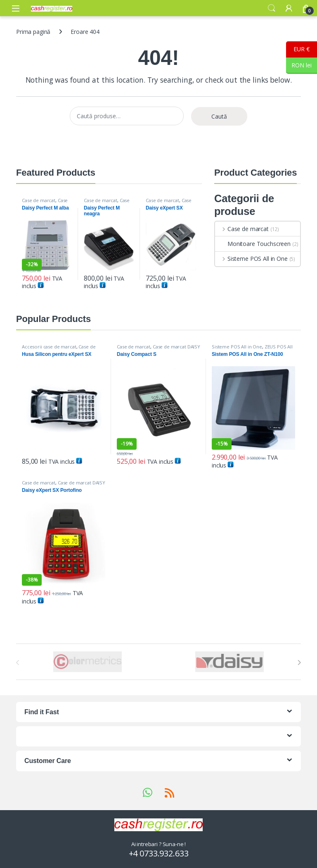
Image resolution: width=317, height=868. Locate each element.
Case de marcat (39, 200)
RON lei (299, 66)
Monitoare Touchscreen (253, 244)
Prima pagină (33, 32)
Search (272, 8)
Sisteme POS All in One (251, 259)
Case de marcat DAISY (45, 203)
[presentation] (299, 663)
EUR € (298, 49)
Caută (219, 116)
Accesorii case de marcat (49, 347)
